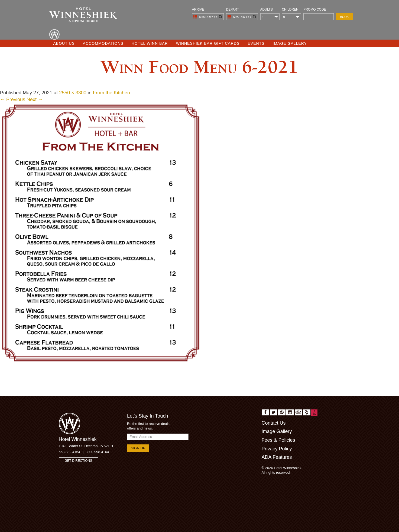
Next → (35, 100)
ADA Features (277, 457)
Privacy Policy (277, 449)
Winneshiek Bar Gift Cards (208, 43)
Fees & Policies (278, 440)
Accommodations (103, 43)
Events (256, 43)
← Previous (13, 100)
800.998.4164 (98, 452)
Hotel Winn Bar (150, 43)
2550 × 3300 (73, 93)
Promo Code (315, 9)
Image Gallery (290, 43)
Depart (233, 9)
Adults (267, 9)
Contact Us (274, 423)
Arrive (198, 9)
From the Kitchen (111, 93)
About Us (64, 43)
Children (290, 9)
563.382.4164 (70, 452)
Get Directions (79, 461)
